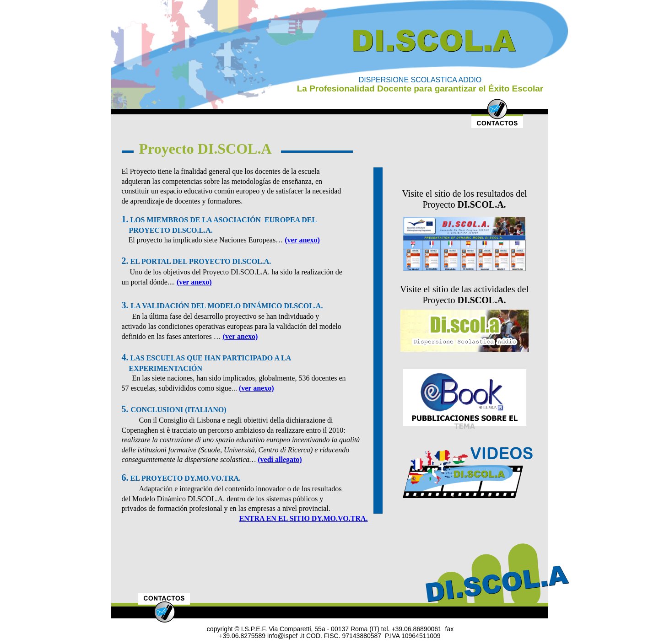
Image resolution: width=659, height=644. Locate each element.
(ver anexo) (302, 240)
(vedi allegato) (280, 459)
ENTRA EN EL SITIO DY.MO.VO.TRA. (304, 518)
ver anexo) (195, 282)
